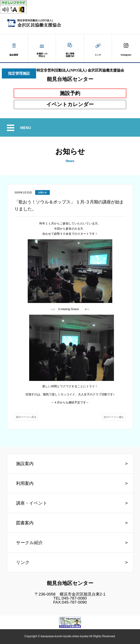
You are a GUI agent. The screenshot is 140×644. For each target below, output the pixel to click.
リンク (23, 562)
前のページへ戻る (26, 417)
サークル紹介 (29, 543)
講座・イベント (32, 503)
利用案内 (25, 483)
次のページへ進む (114, 417)
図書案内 (25, 523)
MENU (26, 128)
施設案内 (25, 464)
